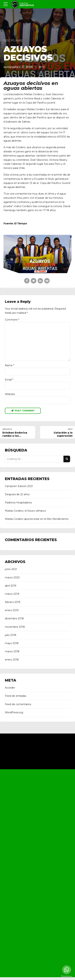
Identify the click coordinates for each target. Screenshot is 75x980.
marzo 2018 (12, 652)
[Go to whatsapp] (67, 970)
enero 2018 (12, 660)
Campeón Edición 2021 (19, 487)
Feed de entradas (16, 697)
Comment (12, 320)
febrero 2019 (13, 603)
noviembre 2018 (15, 627)
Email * (9, 380)
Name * (10, 366)
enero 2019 (12, 611)
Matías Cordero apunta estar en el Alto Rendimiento (37, 520)
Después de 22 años (17, 495)
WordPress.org (14, 713)
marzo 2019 (12, 594)
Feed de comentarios (18, 705)
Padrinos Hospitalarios (18, 503)
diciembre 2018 (14, 619)
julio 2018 (11, 636)
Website (10, 394)
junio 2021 (11, 570)
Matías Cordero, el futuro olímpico (25, 511)
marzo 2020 (12, 578)
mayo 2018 (12, 644)
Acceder (10, 688)
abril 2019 (11, 586)
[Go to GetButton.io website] (67, 976)
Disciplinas (13, 40)
